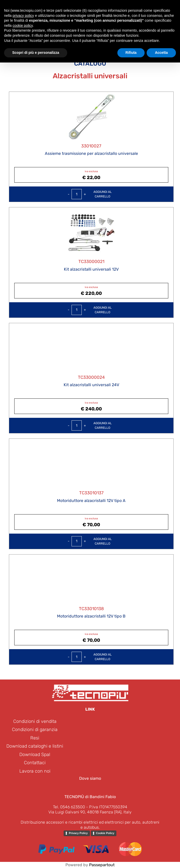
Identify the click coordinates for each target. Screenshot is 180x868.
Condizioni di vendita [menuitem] (35, 721)
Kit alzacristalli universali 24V (91, 385)
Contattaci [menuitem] (35, 763)
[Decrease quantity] (69, 194)
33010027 (91, 146)
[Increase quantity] (85, 194)
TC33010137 (91, 493)
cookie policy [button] (23, 26)
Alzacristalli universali (90, 76)
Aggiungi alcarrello (103, 194)
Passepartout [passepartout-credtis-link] (102, 865)
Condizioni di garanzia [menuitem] (35, 729)
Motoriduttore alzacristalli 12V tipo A (91, 501)
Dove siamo (90, 778)
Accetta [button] (161, 53)
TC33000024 (91, 377)
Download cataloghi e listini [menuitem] (35, 746)
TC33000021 (91, 261)
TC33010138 (91, 609)
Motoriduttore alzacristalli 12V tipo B (91, 616)
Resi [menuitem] (35, 738)
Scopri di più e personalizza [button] (36, 53)
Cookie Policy (105, 833)
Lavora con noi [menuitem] (35, 771)
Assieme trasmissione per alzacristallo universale (91, 153)
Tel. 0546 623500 (69, 807)
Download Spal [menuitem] (35, 754)
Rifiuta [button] (131, 53)
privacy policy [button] (23, 16)
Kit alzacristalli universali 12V (91, 269)
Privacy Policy (78, 833)
